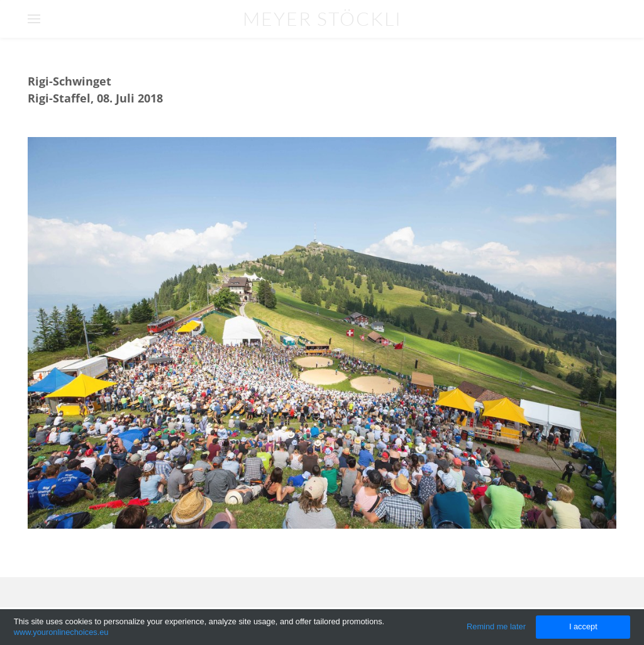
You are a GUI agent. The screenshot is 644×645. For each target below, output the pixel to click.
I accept (583, 626)
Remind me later (496, 626)
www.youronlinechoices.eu (61, 632)
